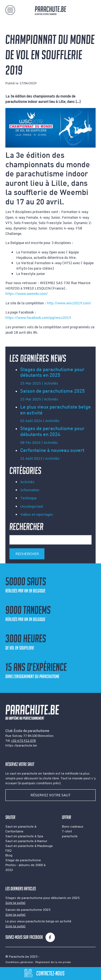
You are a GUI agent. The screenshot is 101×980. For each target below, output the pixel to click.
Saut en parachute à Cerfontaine (21, 829)
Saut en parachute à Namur (26, 841)
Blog (9, 855)
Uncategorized (32, 506)
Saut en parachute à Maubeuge (29, 846)
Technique (28, 498)
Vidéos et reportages (37, 514)
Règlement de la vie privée (53, 962)
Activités (27, 482)
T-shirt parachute (70, 834)
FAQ (8, 850)
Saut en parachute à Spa (24, 836)
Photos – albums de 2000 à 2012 (25, 867)
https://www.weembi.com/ (27, 294)
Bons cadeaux (73, 826)
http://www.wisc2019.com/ (69, 303)
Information (30, 490)
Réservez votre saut (50, 795)
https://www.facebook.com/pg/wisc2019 (38, 318)
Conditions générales (19, 962)
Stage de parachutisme (23, 860)
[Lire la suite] (15, 903)
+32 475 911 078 (23, 740)
